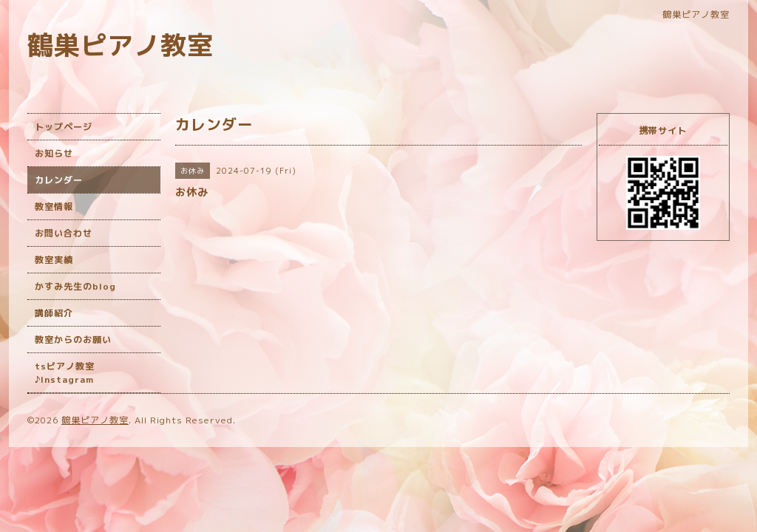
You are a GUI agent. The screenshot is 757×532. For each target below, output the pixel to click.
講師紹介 (54, 313)
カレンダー (59, 180)
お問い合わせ (64, 233)
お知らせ (54, 153)
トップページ (64, 127)
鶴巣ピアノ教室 (120, 45)
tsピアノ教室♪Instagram (65, 373)
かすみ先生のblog (75, 286)
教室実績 (54, 260)
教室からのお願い (73, 340)
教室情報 (54, 207)
